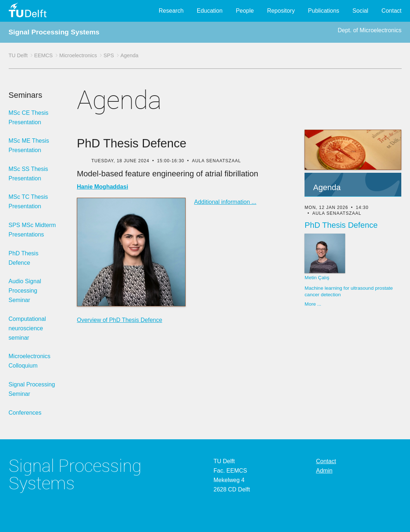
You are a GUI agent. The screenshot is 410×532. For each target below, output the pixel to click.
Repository (281, 11)
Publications (324, 11)
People (245, 11)
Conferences (25, 413)
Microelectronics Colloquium (30, 361)
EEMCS (43, 55)
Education (210, 11)
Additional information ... (225, 202)
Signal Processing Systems (54, 32)
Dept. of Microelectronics (369, 30)
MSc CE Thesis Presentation (29, 118)
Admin (324, 471)
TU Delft (18, 55)
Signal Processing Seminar (32, 389)
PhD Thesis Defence (24, 258)
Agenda (129, 55)
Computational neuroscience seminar (27, 328)
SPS (109, 55)
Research (171, 11)
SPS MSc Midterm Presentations (32, 230)
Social (360, 11)
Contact (391, 11)
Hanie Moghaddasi (102, 187)
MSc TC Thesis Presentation (28, 202)
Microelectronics (78, 55)
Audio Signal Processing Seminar (25, 291)
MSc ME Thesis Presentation (29, 145)
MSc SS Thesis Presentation (28, 174)
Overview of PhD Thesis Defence (119, 320)
